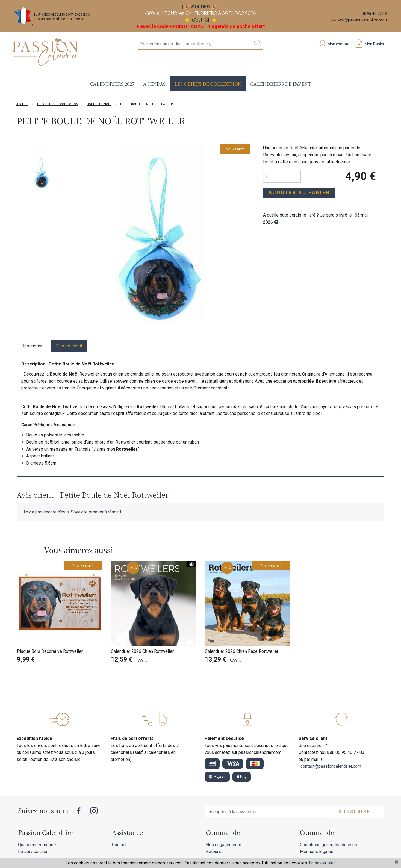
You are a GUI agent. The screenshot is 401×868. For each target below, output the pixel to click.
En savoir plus (322, 863)
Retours (213, 851)
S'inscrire (354, 812)
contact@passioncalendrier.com (359, 19)
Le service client (34, 851)
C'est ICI (201, 20)
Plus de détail (69, 346)
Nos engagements (224, 845)
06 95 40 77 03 (374, 14)
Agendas (154, 84)
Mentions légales (317, 851)
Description (32, 346)
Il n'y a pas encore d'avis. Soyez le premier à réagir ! (72, 512)
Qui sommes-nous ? (37, 845)
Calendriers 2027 (112, 84)
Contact (119, 845)
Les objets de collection (208, 84)
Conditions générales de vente (329, 845)
